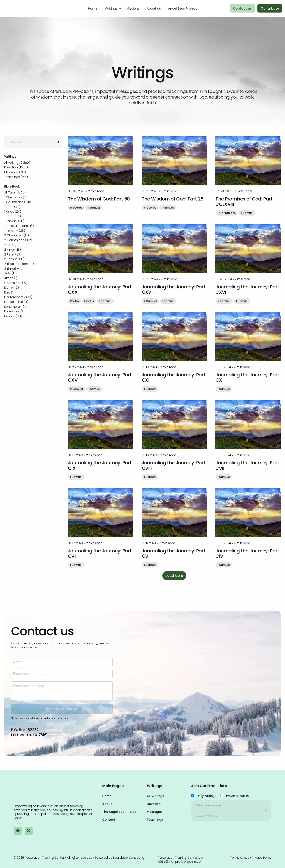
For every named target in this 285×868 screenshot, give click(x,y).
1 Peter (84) (13, 216)
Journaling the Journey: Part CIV (247, 553)
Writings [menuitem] (111, 8)
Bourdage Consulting (129, 858)
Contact (109, 820)
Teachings (155, 820)
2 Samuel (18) (14, 259)
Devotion (154, 804)
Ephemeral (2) (15, 307)
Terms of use (240, 858)
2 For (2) (10, 245)
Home (107, 796)
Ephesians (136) (16, 311)
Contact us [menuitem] (242, 8)
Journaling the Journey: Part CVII (247, 465)
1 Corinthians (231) (18, 202)
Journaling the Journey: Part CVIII (174, 465)
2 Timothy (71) (14, 269)
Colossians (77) (16, 283)
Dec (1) (9, 292)
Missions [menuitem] (133, 8)
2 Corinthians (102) (18, 240)
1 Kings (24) (13, 212)
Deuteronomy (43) (18, 297)
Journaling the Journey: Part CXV (100, 377)
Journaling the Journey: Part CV (174, 553)
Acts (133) (11, 273)
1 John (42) (12, 207)
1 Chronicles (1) (15, 197)
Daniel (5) (12, 288)
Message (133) (15, 172)
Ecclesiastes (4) (16, 302)
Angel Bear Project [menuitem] (183, 8)
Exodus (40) (13, 316)
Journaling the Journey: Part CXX (100, 289)
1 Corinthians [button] (227, 213)
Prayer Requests (237, 796)
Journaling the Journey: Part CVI (100, 553)
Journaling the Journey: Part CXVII (174, 289)
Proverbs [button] (76, 208)
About (107, 804)
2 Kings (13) (13, 250)
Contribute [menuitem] (270, 8)
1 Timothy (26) (15, 231)
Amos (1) (11, 278)
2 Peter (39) (13, 254)
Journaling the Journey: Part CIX (100, 465)
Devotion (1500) (16, 167)
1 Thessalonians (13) (19, 226)
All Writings (155, 796)
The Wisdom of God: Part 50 (99, 199)
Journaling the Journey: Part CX (247, 377)
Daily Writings (206, 796)
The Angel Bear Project (120, 812)
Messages (155, 812)
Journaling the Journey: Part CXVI (247, 289)
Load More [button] (174, 576)
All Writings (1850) (17, 163)
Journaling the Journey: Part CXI (174, 377)
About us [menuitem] (154, 8)
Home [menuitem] (93, 8)
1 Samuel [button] (94, 208)
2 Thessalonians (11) (19, 264)
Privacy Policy (262, 858)
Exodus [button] (89, 301)
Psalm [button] (74, 301)
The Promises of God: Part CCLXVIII (244, 202)
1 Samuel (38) (14, 221)
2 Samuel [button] (150, 301)
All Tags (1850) (15, 192)
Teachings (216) (16, 177)
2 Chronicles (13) (17, 235)
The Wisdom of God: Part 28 (173, 199)
